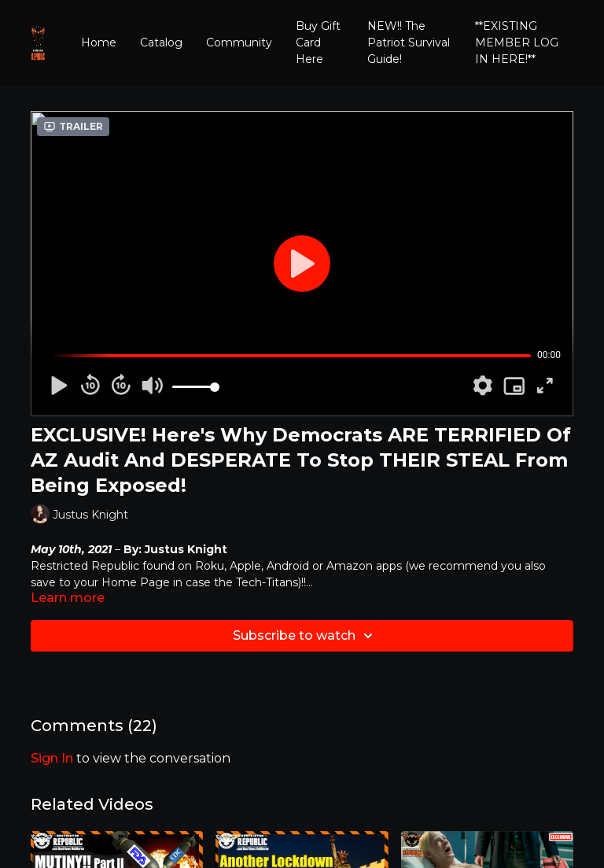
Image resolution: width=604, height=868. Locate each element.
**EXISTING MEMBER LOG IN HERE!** (517, 42)
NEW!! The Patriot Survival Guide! (409, 42)
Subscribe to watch (305, 636)
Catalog (161, 42)
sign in (52, 758)
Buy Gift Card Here (318, 42)
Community (239, 42)
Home (99, 42)
